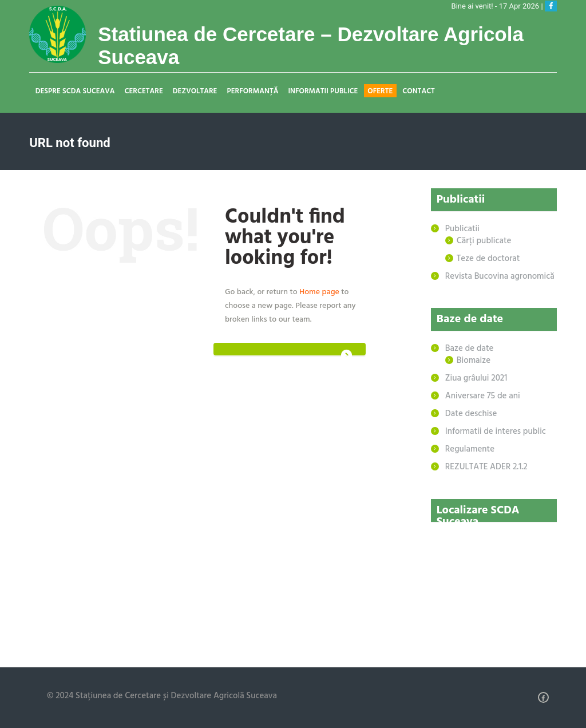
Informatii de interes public (496, 432)
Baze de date (470, 349)
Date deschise (471, 414)
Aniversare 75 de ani (483, 396)
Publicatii (462, 229)
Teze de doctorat (488, 259)
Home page (319, 292)
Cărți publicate (484, 241)
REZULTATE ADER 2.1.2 (486, 467)
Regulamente (470, 449)
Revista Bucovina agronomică (500, 276)
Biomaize (474, 361)
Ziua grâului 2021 (476, 378)
